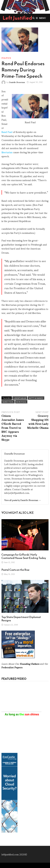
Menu (41, 18)
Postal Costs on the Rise (15, 570)
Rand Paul (7, 132)
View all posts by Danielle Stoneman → (23, 500)
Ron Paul (21, 402)
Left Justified (17, 18)
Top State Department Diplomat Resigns (21, 619)
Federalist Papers (12, 667)
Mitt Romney (36, 398)
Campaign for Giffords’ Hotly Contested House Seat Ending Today (24, 556)
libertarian (7, 152)
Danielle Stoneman (17, 82)
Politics (6, 58)
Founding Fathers (30, 664)
